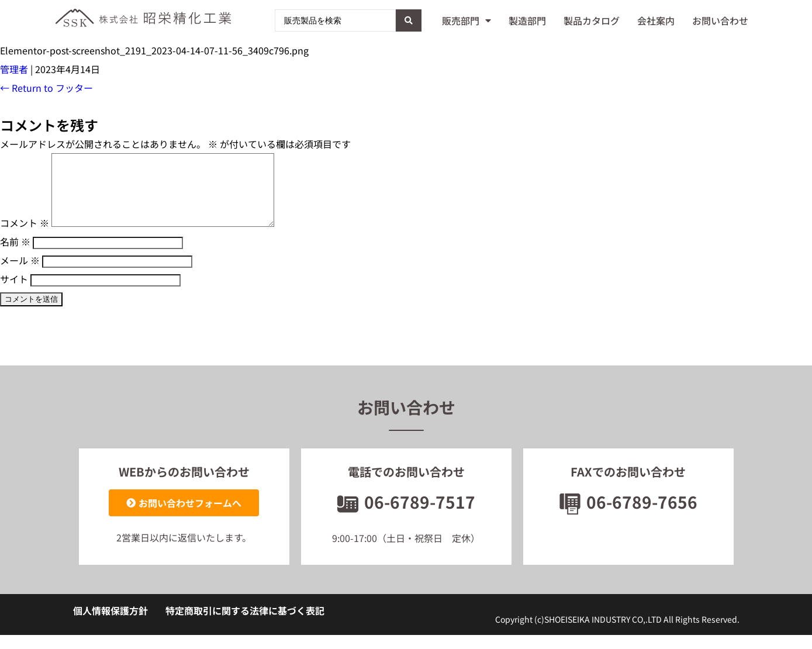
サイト (14, 293)
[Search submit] (409, 20)
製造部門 (527, 20)
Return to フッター (46, 88)
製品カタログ (592, 20)
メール (20, 274)
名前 (15, 256)
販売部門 (467, 20)
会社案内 (656, 20)
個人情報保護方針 (110, 624)
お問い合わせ (720, 20)
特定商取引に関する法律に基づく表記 (245, 624)
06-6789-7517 (406, 516)
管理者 (14, 69)
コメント (25, 237)
